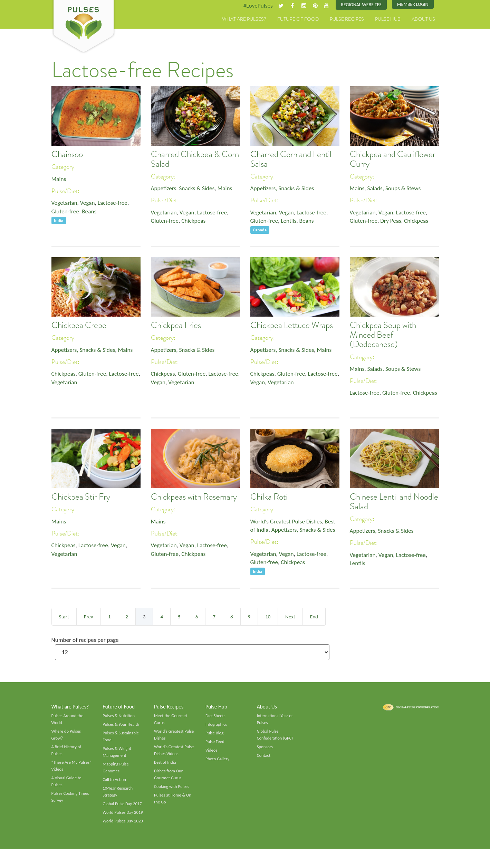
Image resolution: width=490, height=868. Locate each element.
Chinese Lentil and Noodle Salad (394, 502)
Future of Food (298, 20)
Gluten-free (66, 213)
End (314, 617)
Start (64, 617)
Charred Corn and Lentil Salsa (291, 160)
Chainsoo (67, 155)
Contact (264, 758)
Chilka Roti (269, 497)
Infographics (217, 726)
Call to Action (115, 783)
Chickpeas (195, 222)
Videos (212, 753)
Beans (91, 213)
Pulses (84, 27)
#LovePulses (254, 6)
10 (268, 617)
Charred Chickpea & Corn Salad (195, 160)
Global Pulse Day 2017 (123, 808)
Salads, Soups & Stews (396, 189)
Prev (89, 617)
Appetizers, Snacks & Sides (184, 189)
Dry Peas (392, 222)
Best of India (165, 765)
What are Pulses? (244, 20)
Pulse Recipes (347, 20)
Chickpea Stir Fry (81, 497)
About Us (423, 20)
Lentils (290, 222)
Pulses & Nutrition (119, 717)
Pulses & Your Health (122, 726)
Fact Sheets (216, 717)
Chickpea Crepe (79, 326)
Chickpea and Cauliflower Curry (393, 160)
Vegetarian (65, 204)
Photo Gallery (218, 762)
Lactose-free (115, 204)
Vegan (89, 204)
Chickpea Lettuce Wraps (292, 326)
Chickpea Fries (176, 326)
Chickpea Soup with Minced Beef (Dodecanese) (383, 335)
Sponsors (265, 750)
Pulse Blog (215, 735)
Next (290, 617)
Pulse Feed (215, 744)
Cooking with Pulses (172, 791)
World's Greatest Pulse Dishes (288, 522)
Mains (59, 179)
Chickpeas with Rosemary (194, 497)
